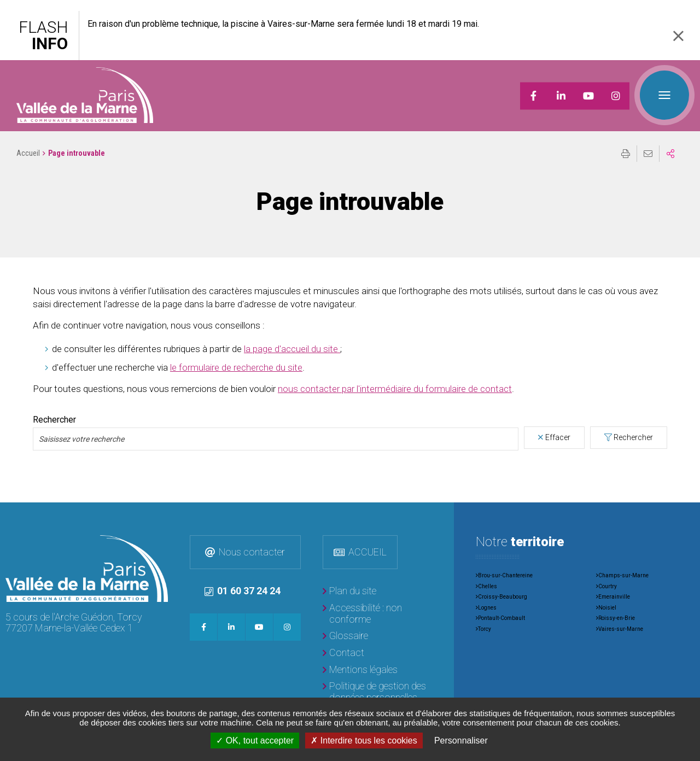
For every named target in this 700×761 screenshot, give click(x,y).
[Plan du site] (349, 591)
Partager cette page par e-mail (648, 154)
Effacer (558, 437)
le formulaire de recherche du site (236, 367)
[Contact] (343, 653)
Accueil (28, 153)
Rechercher (54, 420)
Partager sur (670, 154)
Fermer (678, 36)
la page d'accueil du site (292, 349)
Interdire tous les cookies (364, 740)
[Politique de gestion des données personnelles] (377, 692)
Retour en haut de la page (684, 519)
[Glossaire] (345, 636)
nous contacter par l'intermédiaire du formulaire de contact (395, 389)
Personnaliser (461, 740)
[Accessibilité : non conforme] (377, 614)
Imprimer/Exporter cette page (626, 154)
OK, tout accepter (255, 740)
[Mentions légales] (360, 670)
